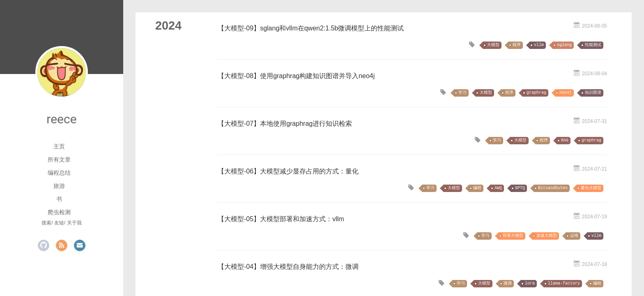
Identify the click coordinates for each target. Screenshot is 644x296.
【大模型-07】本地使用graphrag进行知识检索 (285, 124)
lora (530, 283)
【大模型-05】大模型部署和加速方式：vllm (281, 219)
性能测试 (593, 45)
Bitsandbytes (553, 188)
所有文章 (59, 160)
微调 (508, 283)
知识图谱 (593, 93)
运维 (574, 236)
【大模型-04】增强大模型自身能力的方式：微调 (288, 267)
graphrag (536, 93)
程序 (517, 45)
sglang (564, 45)
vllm (539, 45)
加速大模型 (547, 236)
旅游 (59, 186)
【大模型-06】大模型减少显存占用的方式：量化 (288, 171)
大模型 (493, 45)
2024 (168, 25)
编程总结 (59, 173)
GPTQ (520, 188)
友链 (59, 223)
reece (61, 119)
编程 (477, 188)
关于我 (74, 223)
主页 (59, 146)
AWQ (498, 188)
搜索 (46, 223)
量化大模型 (591, 188)
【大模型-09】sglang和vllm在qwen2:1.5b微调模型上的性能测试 (311, 28)
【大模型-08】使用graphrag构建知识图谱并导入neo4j (296, 76)
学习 (462, 93)
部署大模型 (513, 236)
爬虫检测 (59, 212)
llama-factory (564, 283)
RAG (565, 140)
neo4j (566, 93)
